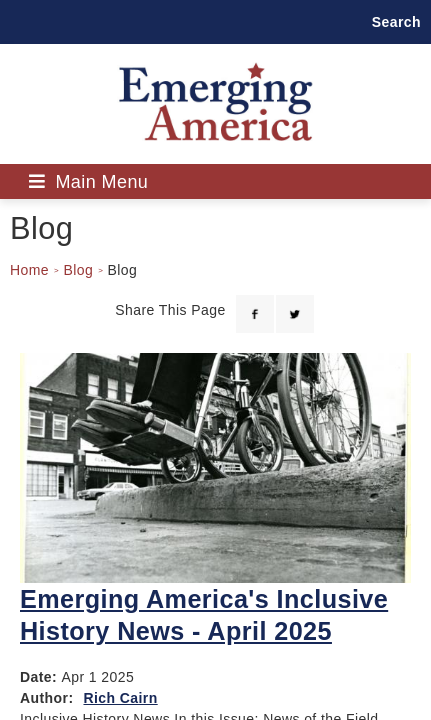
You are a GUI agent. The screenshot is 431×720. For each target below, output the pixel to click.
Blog (78, 270)
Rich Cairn (120, 698)
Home (29, 270)
